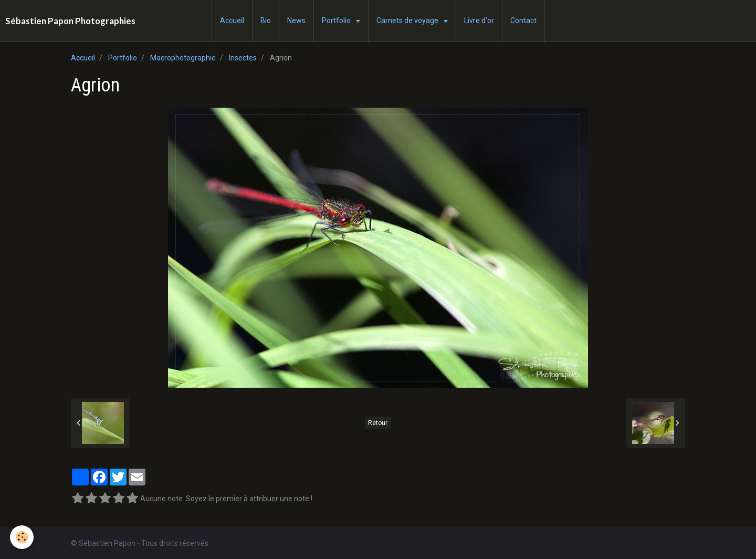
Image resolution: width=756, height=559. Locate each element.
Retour (378, 423)
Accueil (232, 20)
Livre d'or (479, 20)
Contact (523, 20)
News (296, 20)
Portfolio (337, 20)
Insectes (243, 58)
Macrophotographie (183, 58)
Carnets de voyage (408, 20)
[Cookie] (22, 537)
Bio (266, 20)
